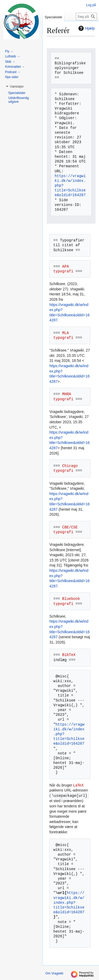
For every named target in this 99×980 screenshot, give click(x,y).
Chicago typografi (67, 468)
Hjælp (86, 28)
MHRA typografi (63, 396)
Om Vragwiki (54, 973)
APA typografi (63, 269)
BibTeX (69, 655)
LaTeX (78, 785)
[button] (17, 87)
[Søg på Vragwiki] (86, 17)
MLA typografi (63, 335)
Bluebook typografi (68, 601)
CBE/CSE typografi (67, 530)
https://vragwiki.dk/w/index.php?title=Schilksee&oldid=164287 (69, 902)
